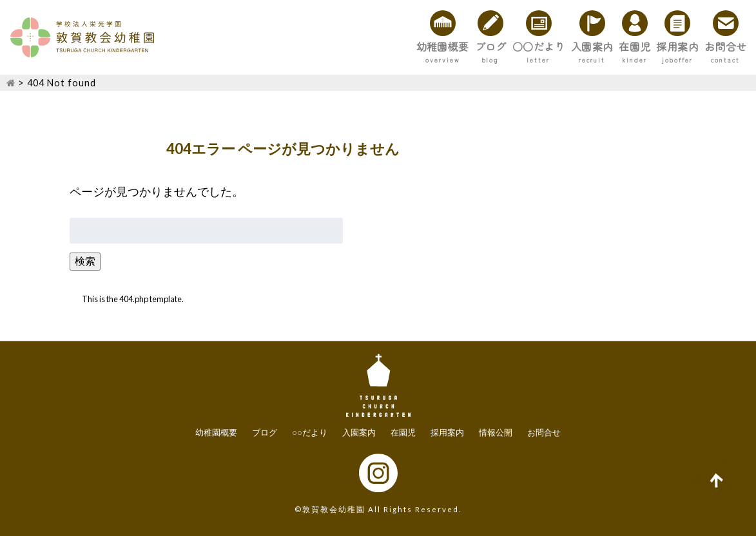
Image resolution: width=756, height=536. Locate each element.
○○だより (431, 46)
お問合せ (713, 46)
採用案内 (641, 46)
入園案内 (509, 46)
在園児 (575, 46)
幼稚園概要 (286, 46)
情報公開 (496, 433)
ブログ (358, 46)
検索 (85, 261)
